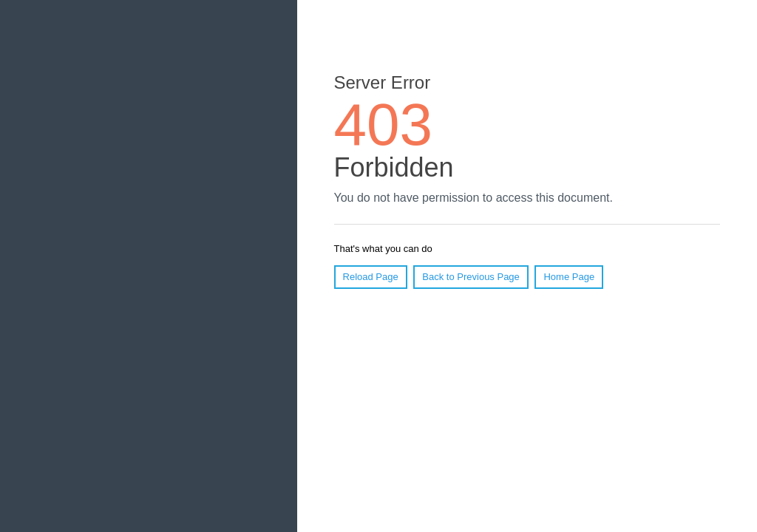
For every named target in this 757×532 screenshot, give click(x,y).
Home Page (569, 277)
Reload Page (371, 277)
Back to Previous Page (471, 277)
